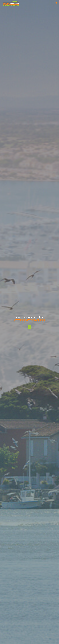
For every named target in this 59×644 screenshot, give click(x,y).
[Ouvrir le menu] (57, 3)
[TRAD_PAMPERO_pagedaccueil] (11, 6)
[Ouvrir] (29, 327)
